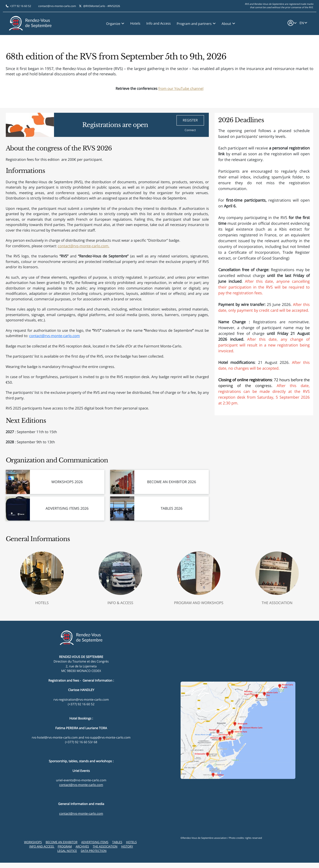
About (227, 23)
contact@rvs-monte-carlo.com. (84, 246)
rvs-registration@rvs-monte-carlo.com (81, 699)
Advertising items (95, 842)
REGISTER (190, 120)
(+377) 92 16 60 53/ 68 (81, 742)
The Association (105, 846)
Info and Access (159, 22)
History (127, 846)
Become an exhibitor (61, 842)
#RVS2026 (114, 5)
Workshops (33, 842)
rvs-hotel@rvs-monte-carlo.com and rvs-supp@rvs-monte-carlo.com (81, 737)
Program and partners (195, 23)
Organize (114, 23)
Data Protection (94, 851)
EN (302, 22)
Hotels (135, 22)
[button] (292, 22)
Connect (190, 130)
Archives (82, 846)
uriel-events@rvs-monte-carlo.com (81, 780)
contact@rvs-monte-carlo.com (57, 5)
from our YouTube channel (181, 89)
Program (65, 846)
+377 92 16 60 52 (20, 5)
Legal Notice (67, 851)
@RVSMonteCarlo (94, 5)
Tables (117, 842)
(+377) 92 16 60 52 (81, 704)
